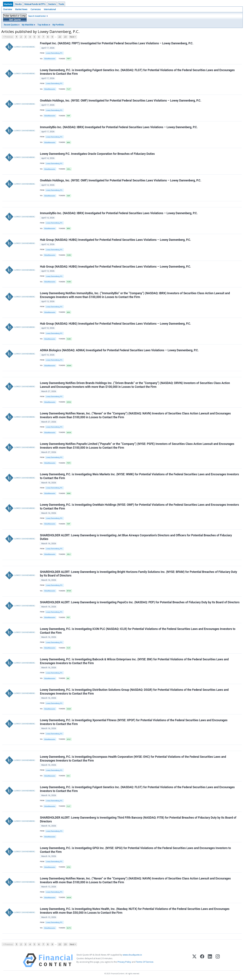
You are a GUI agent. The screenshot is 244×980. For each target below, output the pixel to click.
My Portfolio (58, 25)
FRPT (69, 59)
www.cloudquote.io (132, 955)
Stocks (18, 4)
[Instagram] (218, 960)
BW (68, 678)
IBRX (68, 142)
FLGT (69, 89)
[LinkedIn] (210, 960)
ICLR (68, 648)
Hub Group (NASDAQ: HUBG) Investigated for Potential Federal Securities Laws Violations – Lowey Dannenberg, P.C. (115, 240)
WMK (69, 493)
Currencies (36, 9)
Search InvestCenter (37, 16)
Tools (61, 4)
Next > (73, 37)
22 (60, 37)
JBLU (69, 554)
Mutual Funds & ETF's (35, 4)
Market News (21, 9)
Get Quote (15, 20)
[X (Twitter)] (194, 960)
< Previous (8, 37)
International (50, 9)
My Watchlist (28, 25)
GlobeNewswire (50, 59)
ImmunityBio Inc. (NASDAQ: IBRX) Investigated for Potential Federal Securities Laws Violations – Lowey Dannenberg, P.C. (119, 127)
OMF (68, 116)
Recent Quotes (11, 25)
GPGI (69, 867)
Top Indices (43, 25)
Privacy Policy (124, 962)
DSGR (69, 709)
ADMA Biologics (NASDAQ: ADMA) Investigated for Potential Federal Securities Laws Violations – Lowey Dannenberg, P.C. (119, 350)
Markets (8, 4)
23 (65, 37)
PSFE (69, 463)
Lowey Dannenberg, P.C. (54, 53)
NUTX (69, 928)
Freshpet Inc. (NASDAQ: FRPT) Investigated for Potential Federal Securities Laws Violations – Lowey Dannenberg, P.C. (117, 43)
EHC (68, 776)
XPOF (69, 739)
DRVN (69, 402)
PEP (68, 617)
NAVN (69, 433)
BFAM (69, 591)
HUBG (69, 255)
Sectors (52, 4)
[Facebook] (202, 960)
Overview (8, 9)
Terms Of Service (145, 962)
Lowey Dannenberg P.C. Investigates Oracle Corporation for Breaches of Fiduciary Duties (97, 154)
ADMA (69, 366)
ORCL (69, 169)
